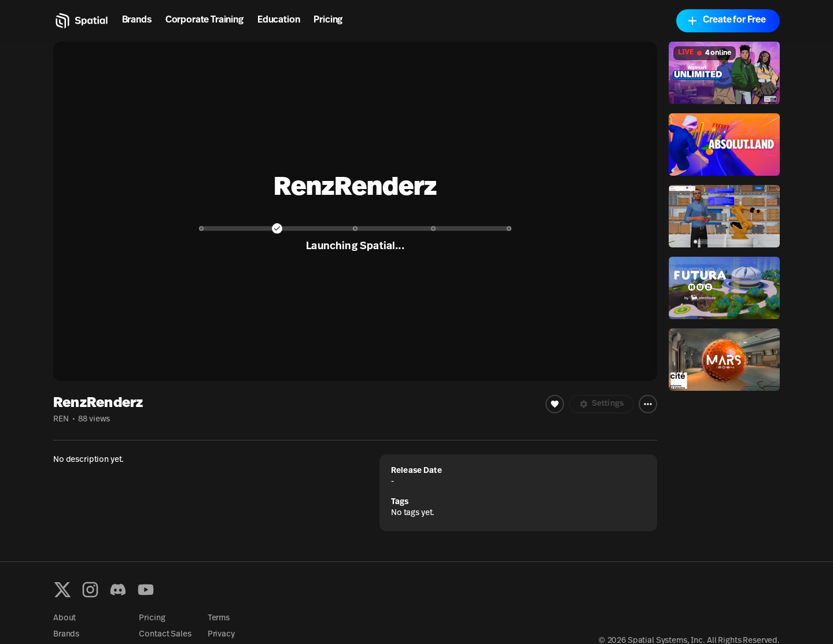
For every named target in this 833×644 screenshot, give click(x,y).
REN (61, 419)
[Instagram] (90, 590)
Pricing (328, 20)
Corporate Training (204, 20)
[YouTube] (146, 590)
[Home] (81, 21)
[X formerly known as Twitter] (62, 590)
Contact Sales (165, 634)
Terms (219, 618)
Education (279, 20)
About (64, 618)
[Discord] (118, 590)
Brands (137, 20)
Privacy (221, 634)
